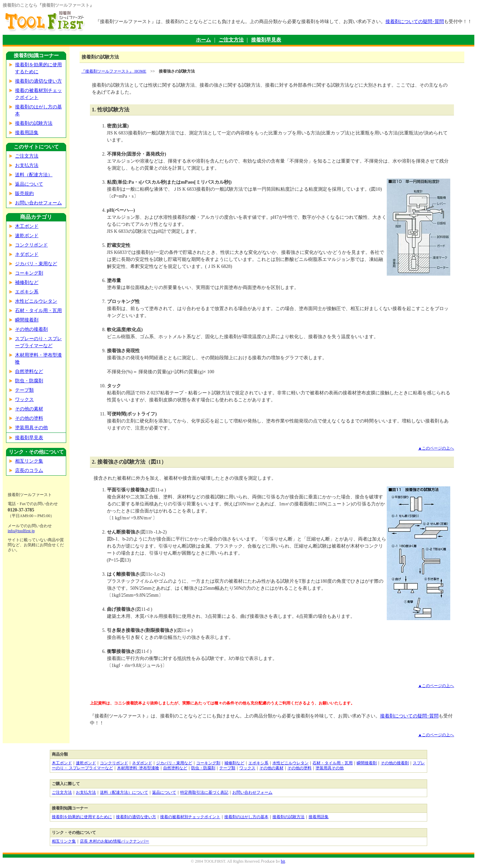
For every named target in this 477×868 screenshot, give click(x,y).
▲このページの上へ (436, 448)
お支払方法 (27, 165)
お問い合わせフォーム (38, 203)
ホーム (203, 40)
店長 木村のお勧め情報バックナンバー (114, 841)
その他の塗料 (29, 418)
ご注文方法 (231, 40)
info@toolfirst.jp (21, 531)
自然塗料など (29, 371)
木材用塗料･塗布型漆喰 (138, 768)
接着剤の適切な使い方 (38, 81)
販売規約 (24, 194)
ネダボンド (27, 254)
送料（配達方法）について (124, 792)
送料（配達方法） (34, 175)
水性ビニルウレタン (36, 301)
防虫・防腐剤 (29, 381)
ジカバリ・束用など (36, 264)
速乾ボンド (27, 236)
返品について (29, 184)
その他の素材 (29, 409)
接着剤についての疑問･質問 (415, 22)
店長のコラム (29, 470)
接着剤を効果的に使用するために (82, 817)
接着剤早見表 (266, 40)
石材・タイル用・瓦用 (38, 311)
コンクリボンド (31, 245)
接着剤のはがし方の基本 (246, 817)
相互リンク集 (29, 461)
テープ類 (24, 390)
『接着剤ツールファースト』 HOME (114, 71)
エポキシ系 (27, 292)
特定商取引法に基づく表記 (204, 792)
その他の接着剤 (31, 329)
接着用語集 (27, 133)
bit (283, 861)
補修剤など (27, 282)
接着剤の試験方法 (34, 123)
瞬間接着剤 (27, 320)
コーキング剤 (29, 273)
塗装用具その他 (31, 428)
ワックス (24, 400)
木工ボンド (27, 226)
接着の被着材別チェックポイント (190, 817)
